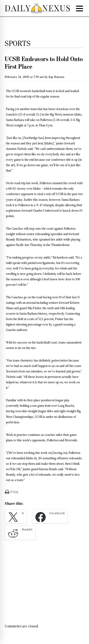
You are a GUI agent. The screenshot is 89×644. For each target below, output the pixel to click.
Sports (18, 43)
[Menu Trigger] (80, 8)
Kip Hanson (56, 77)
